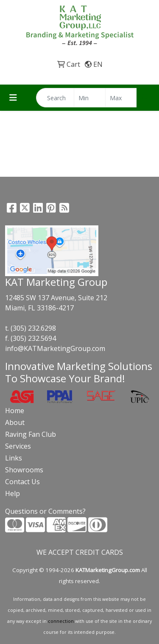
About (15, 422)
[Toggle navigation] (13, 98)
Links (14, 458)
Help (13, 493)
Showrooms (24, 470)
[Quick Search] (55, 98)
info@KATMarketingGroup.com (55, 348)
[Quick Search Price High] (121, 98)
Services (18, 446)
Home (15, 411)
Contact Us (22, 482)
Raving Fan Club (31, 434)
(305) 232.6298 (33, 328)
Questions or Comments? (45, 511)
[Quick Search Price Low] (90, 98)
